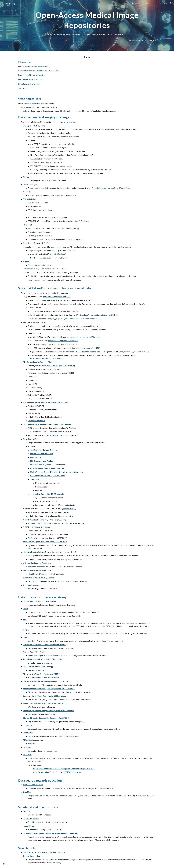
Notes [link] (148, 3)
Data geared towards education (31, 79)
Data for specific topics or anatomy (32, 75)
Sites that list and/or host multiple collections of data (39, 71)
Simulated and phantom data (29, 84)
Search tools (23, 88)
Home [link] (126, 3)
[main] (87, 19)
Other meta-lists (25, 62)
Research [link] (136, 3)
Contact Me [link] (162, 3)
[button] (171, 3)
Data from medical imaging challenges (33, 66)
